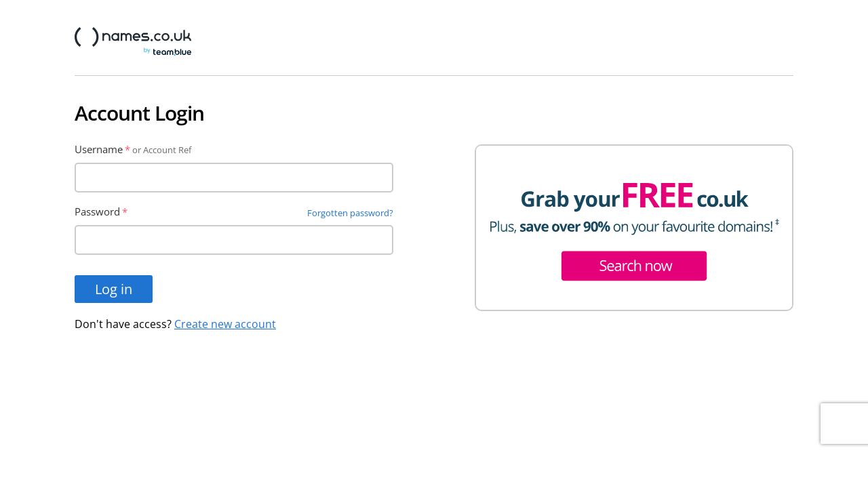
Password (97, 211)
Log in (114, 289)
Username (99, 149)
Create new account (225, 324)
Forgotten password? (350, 213)
